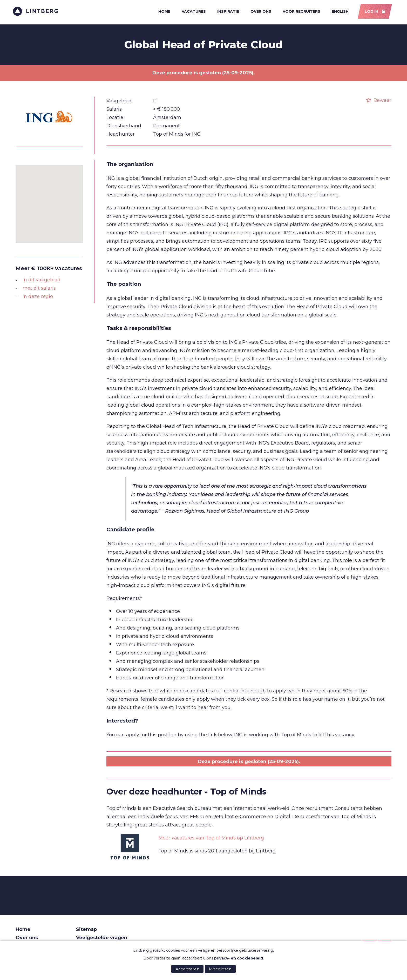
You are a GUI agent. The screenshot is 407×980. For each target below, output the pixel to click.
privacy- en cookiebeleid (239, 958)
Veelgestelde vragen (102, 941)
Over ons (258, 12)
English (338, 12)
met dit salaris (39, 291)
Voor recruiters (299, 12)
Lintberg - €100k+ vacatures (38, 12)
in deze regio (38, 299)
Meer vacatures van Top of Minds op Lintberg (211, 841)
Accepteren (187, 969)
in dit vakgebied (42, 282)
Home (161, 12)
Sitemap (86, 932)
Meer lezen (220, 969)
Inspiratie (225, 12)
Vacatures (190, 12)
